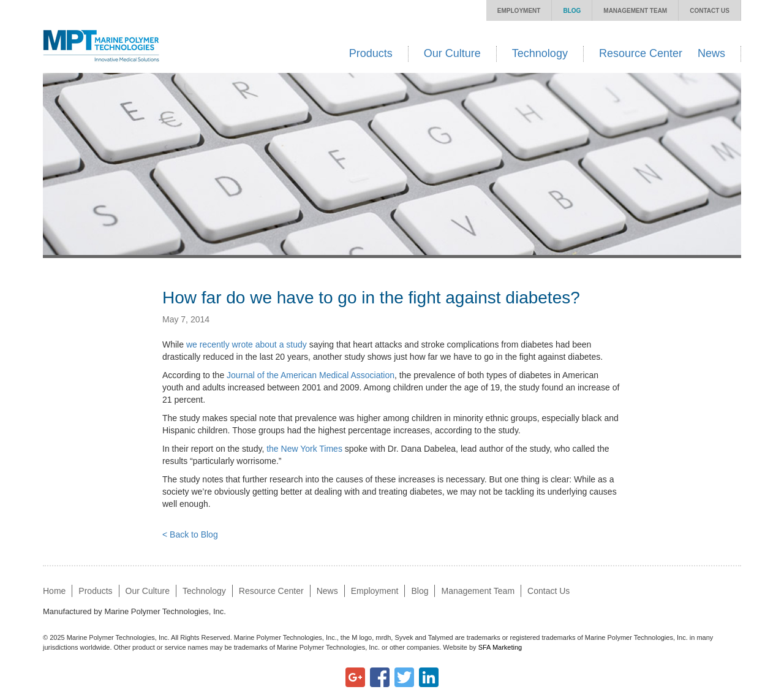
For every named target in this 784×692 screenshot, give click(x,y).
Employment (519, 11)
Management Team (635, 11)
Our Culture (452, 53)
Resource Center (641, 53)
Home (54, 591)
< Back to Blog (190, 534)
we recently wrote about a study (247, 344)
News (711, 53)
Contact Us (710, 11)
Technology (540, 53)
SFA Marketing (500, 647)
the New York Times (304, 449)
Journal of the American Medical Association (311, 375)
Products (371, 53)
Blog (572, 11)
